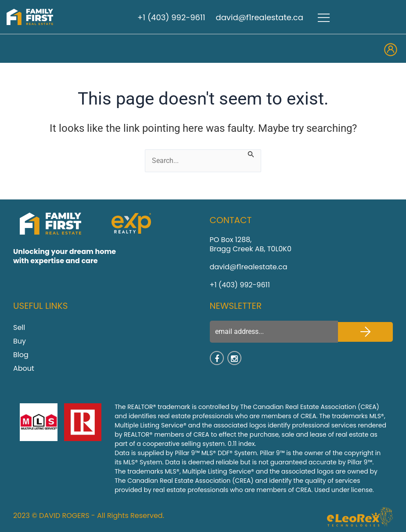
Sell (19, 328)
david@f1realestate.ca (260, 17)
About (24, 368)
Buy (20, 341)
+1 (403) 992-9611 (171, 17)
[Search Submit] (251, 154)
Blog (21, 355)
